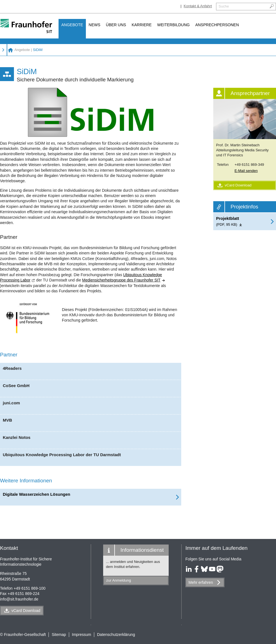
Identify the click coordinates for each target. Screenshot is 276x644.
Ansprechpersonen (217, 25)
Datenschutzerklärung (116, 635)
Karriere (142, 25)
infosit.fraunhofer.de (19, 599)
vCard (26, 611)
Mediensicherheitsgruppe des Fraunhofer (124, 280)
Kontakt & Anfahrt (198, 6)
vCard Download (234, 185)
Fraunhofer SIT (10, 50)
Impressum (82, 635)
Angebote (72, 25)
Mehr (201, 582)
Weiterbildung (174, 25)
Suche (224, 6)
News (95, 25)
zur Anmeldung (119, 580)
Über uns (116, 25)
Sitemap (59, 635)
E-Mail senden (246, 171)
